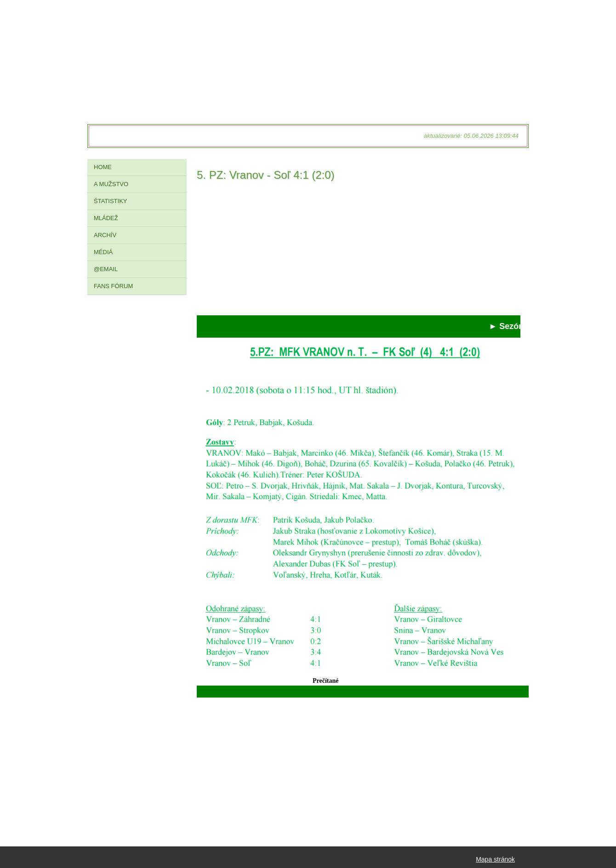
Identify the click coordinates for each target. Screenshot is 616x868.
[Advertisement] (359, 251)
